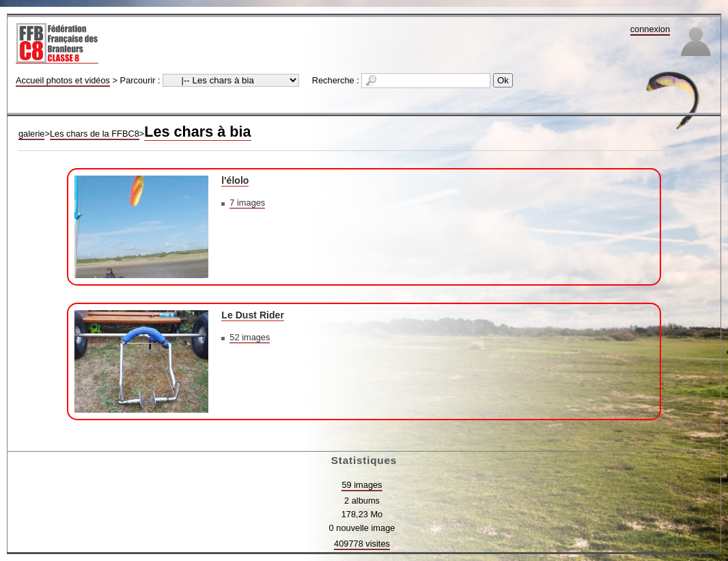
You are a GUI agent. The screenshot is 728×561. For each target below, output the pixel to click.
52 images (250, 337)
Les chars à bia (197, 132)
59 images (362, 485)
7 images (247, 203)
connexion (650, 29)
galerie (31, 134)
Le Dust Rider (253, 315)
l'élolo (235, 180)
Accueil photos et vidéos (63, 80)
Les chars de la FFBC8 (95, 134)
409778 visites (362, 544)
